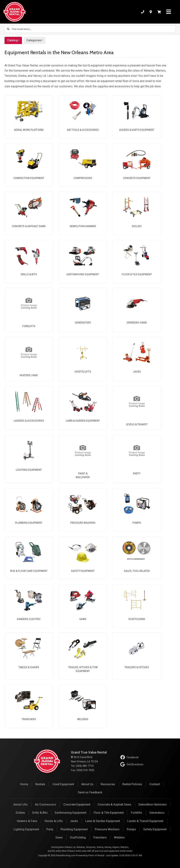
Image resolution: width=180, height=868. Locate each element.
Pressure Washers (107, 829)
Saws (59, 837)
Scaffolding (78, 837)
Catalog (15, 40)
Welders (119, 837)
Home (24, 784)
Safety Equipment (155, 829)
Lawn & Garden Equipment (103, 821)
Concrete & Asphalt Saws (114, 805)
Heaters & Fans (27, 821)
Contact (155, 784)
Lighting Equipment (26, 829)
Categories (36, 40)
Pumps (131, 829)
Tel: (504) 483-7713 (82, 766)
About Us (87, 784)
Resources (108, 784)
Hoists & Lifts (54, 821)
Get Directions (132, 764)
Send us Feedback (90, 792)
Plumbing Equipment (74, 829)
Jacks (74, 821)
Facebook (129, 757)
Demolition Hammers (153, 805)
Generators (157, 813)
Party (50, 829)
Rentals (40, 784)
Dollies (20, 813)
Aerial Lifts (20, 805)
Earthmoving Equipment (71, 813)
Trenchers (100, 837)
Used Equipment (63, 784)
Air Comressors (46, 805)
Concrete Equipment (77, 805)
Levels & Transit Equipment (145, 821)
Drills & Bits (40, 813)
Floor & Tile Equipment (109, 813)
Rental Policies (132, 784)
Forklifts (137, 813)
